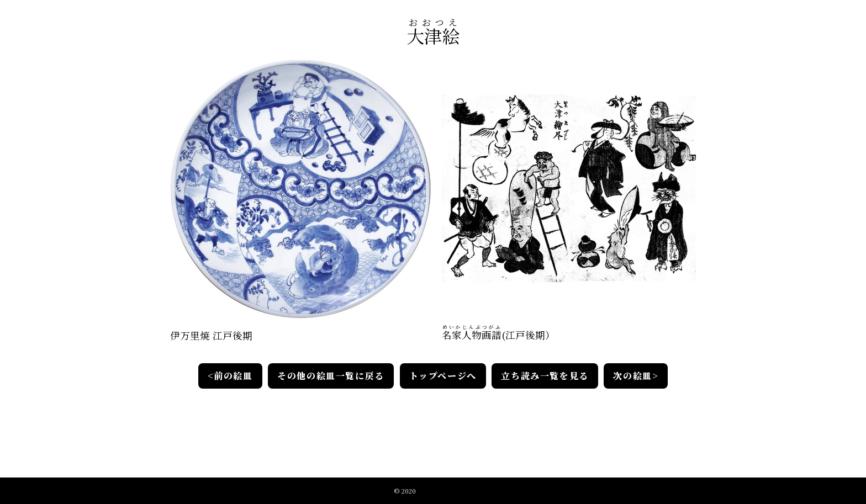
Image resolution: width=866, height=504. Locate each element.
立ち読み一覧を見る (545, 376)
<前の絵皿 (230, 376)
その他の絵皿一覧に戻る (331, 376)
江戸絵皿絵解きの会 (445, 490)
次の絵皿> (636, 376)
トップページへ (443, 376)
